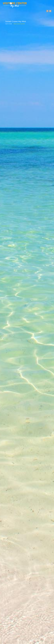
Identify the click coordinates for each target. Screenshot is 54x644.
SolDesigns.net (14, 641)
